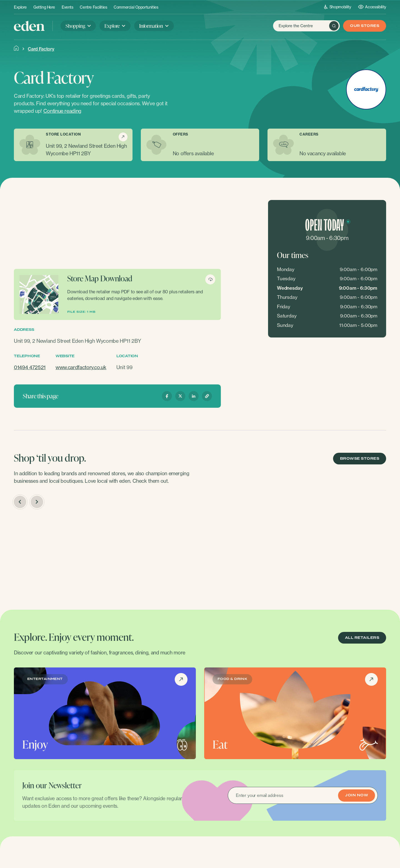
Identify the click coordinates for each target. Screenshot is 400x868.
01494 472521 (30, 367)
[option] (57, 556)
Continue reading (62, 111)
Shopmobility (338, 7)
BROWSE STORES (360, 459)
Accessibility (372, 7)
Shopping (75, 26)
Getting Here (44, 7)
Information (151, 26)
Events (67, 7)
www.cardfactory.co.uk (81, 367)
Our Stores (365, 26)
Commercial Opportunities (136, 7)
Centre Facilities (93, 7)
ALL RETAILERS (362, 638)
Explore (20, 7)
